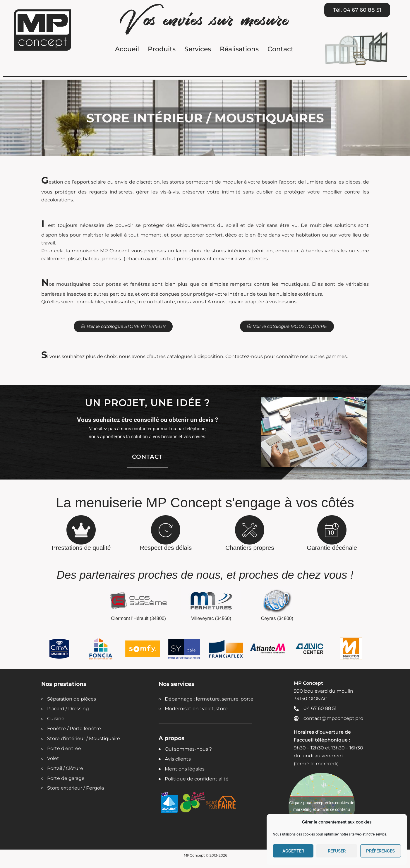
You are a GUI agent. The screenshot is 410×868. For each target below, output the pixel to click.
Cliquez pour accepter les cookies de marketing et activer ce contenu (322, 806)
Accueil (127, 49)
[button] (357, 10)
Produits (162, 49)
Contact (281, 49)
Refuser (337, 851)
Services (198, 49)
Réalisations (239, 49)
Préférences (380, 851)
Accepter (293, 851)
